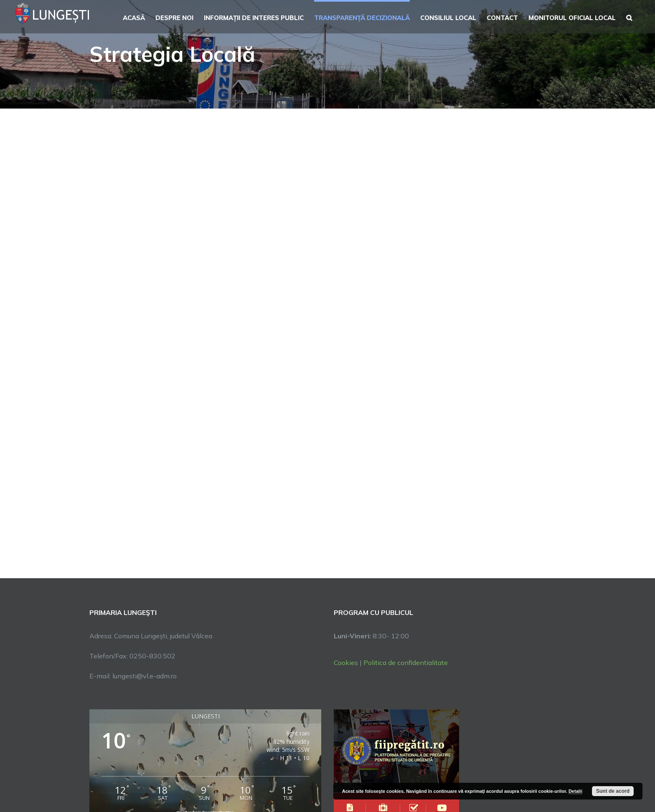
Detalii (575, 791)
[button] (629, 17)
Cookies (346, 663)
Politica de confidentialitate (406, 663)
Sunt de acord (613, 791)
